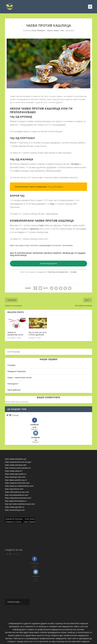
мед (52, 204)
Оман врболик (14, 390)
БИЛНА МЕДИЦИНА (48, 263)
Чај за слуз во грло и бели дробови (38, 333)
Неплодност (13, 384)
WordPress (46, 633)
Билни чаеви (53, 30)
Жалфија (75, 164)
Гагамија (11, 365)
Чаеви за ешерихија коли (15, 333)
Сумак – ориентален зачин (19, 377)
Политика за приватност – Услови (62, 272)
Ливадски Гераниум (17, 371)
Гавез (41, 225)
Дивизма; (35, 229)
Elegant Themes (22, 633)
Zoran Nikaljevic (39, 30)
